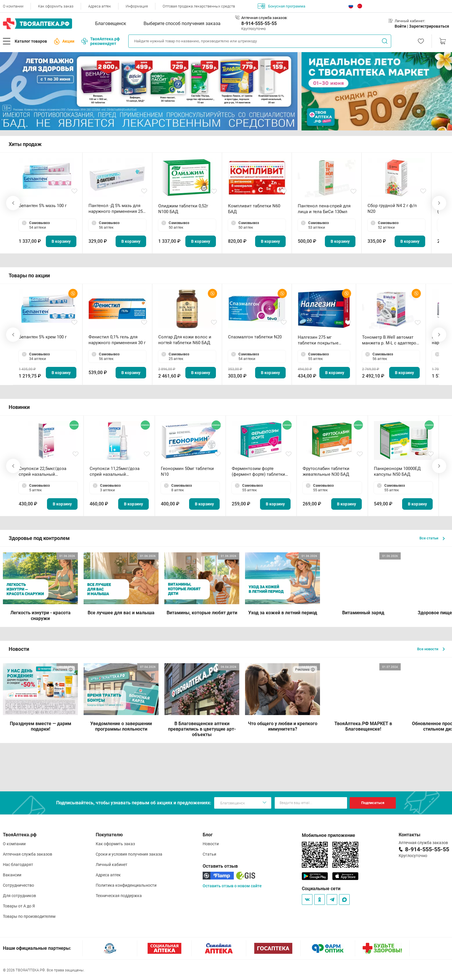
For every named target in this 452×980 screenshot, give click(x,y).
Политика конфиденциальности (126, 885)
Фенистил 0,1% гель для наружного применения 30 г (117, 340)
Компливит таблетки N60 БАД (254, 209)
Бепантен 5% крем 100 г (43, 337)
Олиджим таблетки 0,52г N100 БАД (183, 209)
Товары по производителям (29, 916)
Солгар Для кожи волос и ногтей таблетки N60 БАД (185, 340)
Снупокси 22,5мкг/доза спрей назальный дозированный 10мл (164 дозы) (45, 472)
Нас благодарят (18, 865)
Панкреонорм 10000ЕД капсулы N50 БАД (397, 471)
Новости (211, 844)
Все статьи (432, 538)
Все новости (431, 649)
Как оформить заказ (56, 6)
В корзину (61, 241)
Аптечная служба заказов (28, 854)
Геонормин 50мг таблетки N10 (187, 471)
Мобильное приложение (328, 835)
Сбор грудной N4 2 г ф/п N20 (392, 208)
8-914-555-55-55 (259, 23)
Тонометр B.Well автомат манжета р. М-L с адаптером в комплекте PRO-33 (391, 340)
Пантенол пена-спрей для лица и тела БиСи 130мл (324, 209)
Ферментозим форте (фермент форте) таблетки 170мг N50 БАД (258, 472)
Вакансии (12, 875)
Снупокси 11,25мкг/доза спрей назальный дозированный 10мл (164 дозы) (116, 472)
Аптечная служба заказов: (264, 18)
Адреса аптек (100, 6)
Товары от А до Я (19, 906)
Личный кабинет (112, 865)
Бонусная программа (281, 6)
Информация (137, 6)
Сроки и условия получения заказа (129, 854)
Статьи (209, 854)
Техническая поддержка (119, 896)
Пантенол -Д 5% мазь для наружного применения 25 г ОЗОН (117, 209)
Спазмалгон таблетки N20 (255, 337)
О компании (13, 6)
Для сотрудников (19, 896)
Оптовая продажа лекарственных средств (199, 6)
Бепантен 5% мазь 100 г (43, 206)
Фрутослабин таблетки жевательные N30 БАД (326, 471)
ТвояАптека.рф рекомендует (100, 41)
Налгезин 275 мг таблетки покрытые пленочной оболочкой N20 (321, 340)
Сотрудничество (18, 885)
